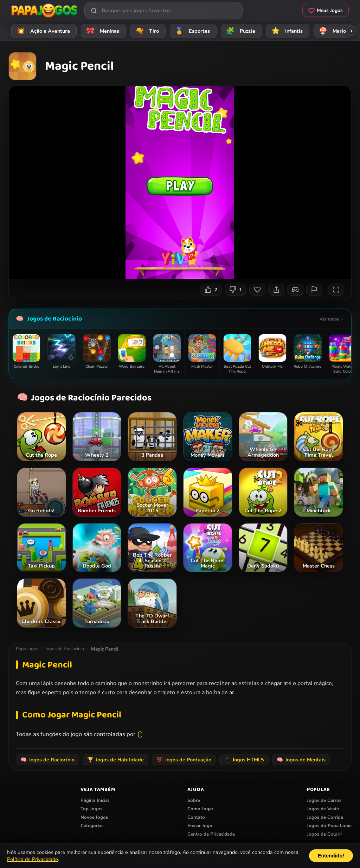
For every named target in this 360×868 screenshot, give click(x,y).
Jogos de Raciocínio (54, 319)
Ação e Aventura (42, 31)
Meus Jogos (326, 10)
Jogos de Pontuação (184, 760)
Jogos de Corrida (325, 817)
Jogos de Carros (324, 800)
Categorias (92, 826)
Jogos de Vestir (323, 809)
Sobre (194, 800)
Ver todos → (332, 319)
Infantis (286, 31)
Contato (196, 817)
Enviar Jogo (200, 826)
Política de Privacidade (33, 859)
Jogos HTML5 (244, 760)
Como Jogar (200, 809)
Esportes (191, 31)
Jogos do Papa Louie (329, 826)
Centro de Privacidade (211, 834)
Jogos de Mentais (301, 760)
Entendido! (331, 856)
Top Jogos (91, 809)
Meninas (102, 31)
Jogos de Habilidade (115, 760)
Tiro (146, 31)
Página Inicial (95, 800)
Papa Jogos (27, 649)
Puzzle (240, 31)
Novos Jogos (94, 817)
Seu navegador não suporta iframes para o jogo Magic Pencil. (180, 182)
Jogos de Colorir (324, 834)
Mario (331, 31)
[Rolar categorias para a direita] (352, 31)
